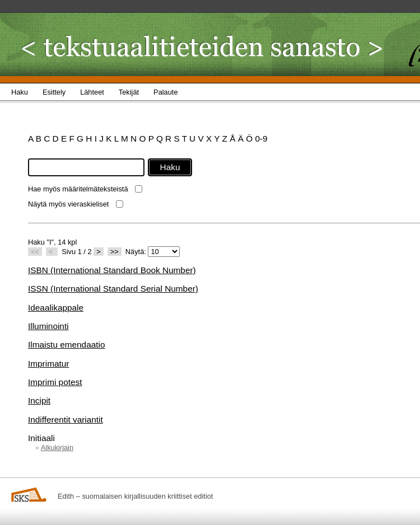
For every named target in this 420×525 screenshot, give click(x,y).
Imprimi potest (55, 382)
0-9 (261, 139)
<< (35, 252)
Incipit (39, 400)
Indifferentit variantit (66, 419)
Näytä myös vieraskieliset (68, 204)
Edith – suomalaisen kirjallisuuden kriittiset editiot (135, 496)
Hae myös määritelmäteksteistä (78, 189)
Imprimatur (48, 364)
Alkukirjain (57, 447)
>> (115, 252)
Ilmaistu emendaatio (66, 344)
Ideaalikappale (56, 308)
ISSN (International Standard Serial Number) (113, 289)
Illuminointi (48, 326)
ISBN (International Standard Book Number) (112, 270)
